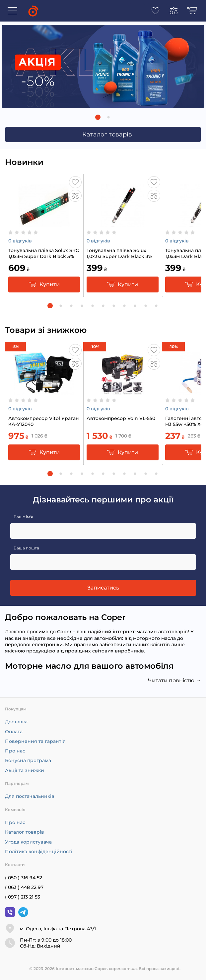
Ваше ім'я (23, 517)
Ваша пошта (26, 548)
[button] (98, 117)
